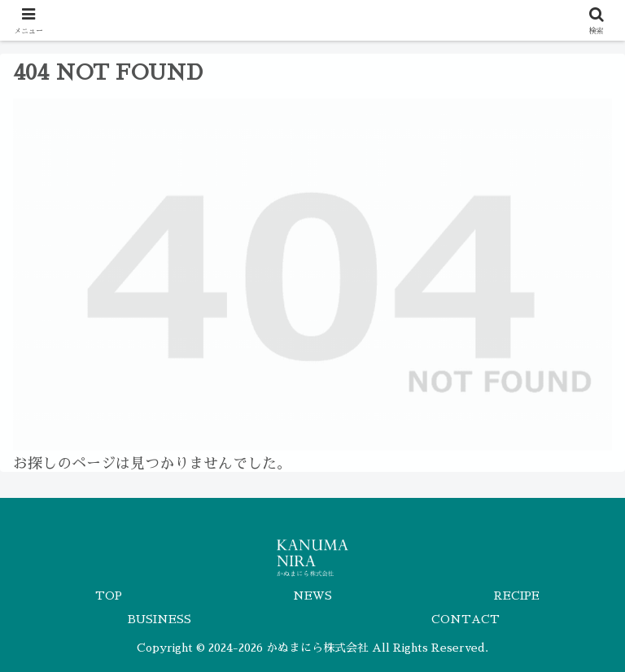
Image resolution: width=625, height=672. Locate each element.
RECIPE (517, 596)
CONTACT (465, 619)
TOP (109, 596)
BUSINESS (160, 619)
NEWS (312, 596)
